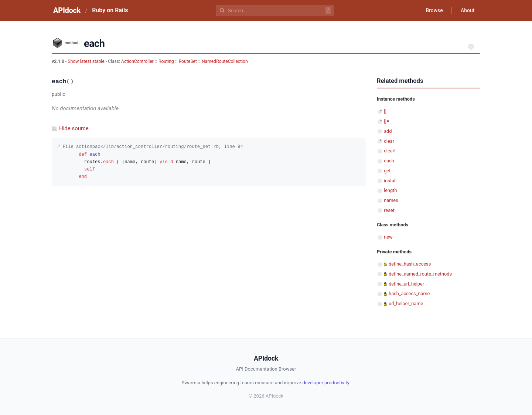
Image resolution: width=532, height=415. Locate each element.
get (387, 171)
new (388, 237)
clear (389, 141)
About (467, 10)
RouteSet (188, 61)
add (388, 131)
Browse (434, 10)
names (391, 200)
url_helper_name (406, 303)
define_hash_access (410, 264)
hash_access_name (409, 293)
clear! (390, 151)
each (389, 161)
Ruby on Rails (110, 10)
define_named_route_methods (420, 274)
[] (385, 111)
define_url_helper (406, 284)
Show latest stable (86, 61)
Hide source (74, 128)
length (390, 190)
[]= (386, 121)
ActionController (137, 61)
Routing (166, 61)
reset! (390, 210)
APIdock (67, 10)
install (390, 181)
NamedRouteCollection (225, 61)
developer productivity (326, 383)
